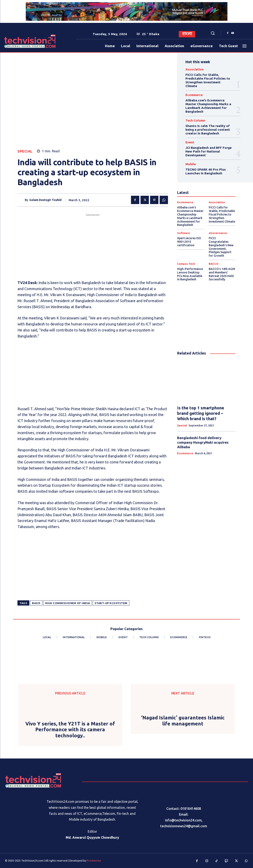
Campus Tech (186, 264)
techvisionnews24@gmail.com (184, 826)
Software (183, 233)
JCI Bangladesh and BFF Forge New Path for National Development (209, 151)
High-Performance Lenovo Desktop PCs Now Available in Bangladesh (190, 274)
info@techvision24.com (183, 820)
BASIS (36, 603)
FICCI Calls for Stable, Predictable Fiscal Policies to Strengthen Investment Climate (208, 80)
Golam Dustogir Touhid (45, 200)
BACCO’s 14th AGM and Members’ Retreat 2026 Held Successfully (222, 274)
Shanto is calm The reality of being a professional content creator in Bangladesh (208, 130)
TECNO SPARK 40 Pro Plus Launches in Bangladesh (206, 171)
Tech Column (195, 120)
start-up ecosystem (111, 603)
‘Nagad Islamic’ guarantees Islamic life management (183, 721)
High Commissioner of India (68, 603)
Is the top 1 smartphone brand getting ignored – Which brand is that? (201, 413)
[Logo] (15, 41)
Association (195, 69)
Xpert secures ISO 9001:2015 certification (189, 242)
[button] (213, 33)
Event (190, 142)
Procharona (94, 861)
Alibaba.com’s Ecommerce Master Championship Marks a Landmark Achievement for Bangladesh (208, 106)
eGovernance (218, 233)
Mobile (191, 164)
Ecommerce (194, 95)
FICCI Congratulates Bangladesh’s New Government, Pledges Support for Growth (221, 247)
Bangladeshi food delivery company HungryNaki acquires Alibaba (203, 442)
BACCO (214, 264)
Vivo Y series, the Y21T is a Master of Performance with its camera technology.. (70, 730)
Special (25, 151)
